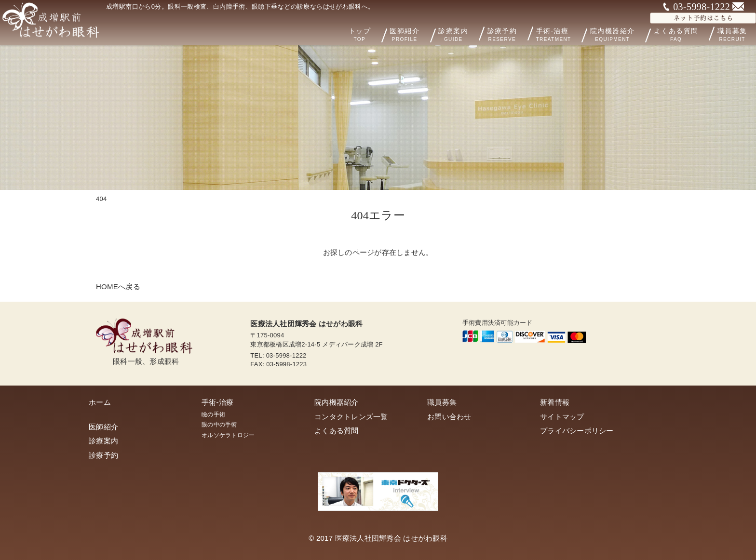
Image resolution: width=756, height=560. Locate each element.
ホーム (100, 402)
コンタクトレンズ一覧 (351, 417)
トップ (382, 34)
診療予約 (515, 33)
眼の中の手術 (219, 425)
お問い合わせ (449, 417)
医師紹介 (426, 34)
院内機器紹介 (626, 34)
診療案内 (468, 33)
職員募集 (442, 402)
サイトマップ (562, 417)
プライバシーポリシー (577, 431)
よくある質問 (683, 33)
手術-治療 (569, 34)
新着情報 (555, 402)
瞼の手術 (213, 414)
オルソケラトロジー (228, 435)
